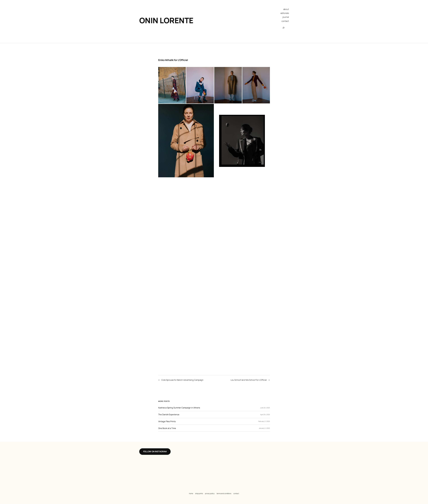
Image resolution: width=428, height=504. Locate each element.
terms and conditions (224, 493)
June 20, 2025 (265, 408)
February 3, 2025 (264, 421)
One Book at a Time (167, 428)
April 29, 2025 (265, 415)
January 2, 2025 (264, 428)
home (191, 493)
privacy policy (210, 493)
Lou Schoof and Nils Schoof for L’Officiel (249, 380)
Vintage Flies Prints (167, 421)
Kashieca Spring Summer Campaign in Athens (179, 408)
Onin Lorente (166, 20)
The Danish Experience (169, 414)
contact (236, 493)
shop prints (199, 493)
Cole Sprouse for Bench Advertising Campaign (182, 380)
